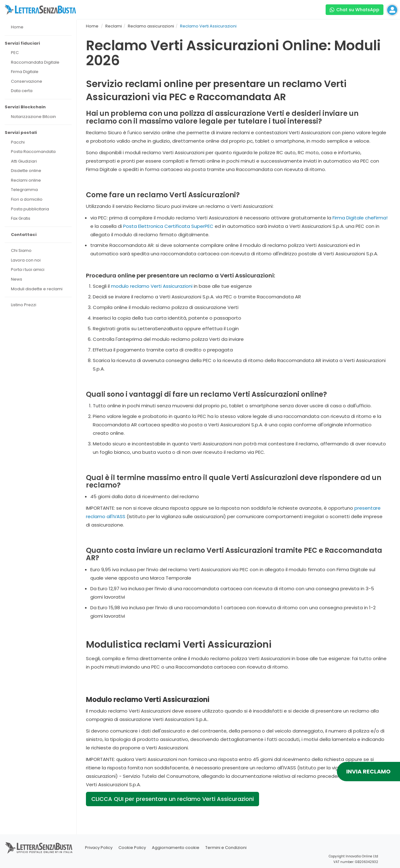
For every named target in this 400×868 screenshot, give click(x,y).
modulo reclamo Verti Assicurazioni (152, 286)
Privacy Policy (99, 848)
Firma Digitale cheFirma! (360, 218)
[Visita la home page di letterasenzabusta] (40, 10)
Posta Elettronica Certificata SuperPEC (168, 226)
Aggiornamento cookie (176, 848)
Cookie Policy (132, 848)
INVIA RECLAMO (368, 771)
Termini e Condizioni (226, 848)
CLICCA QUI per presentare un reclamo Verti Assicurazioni (172, 799)
